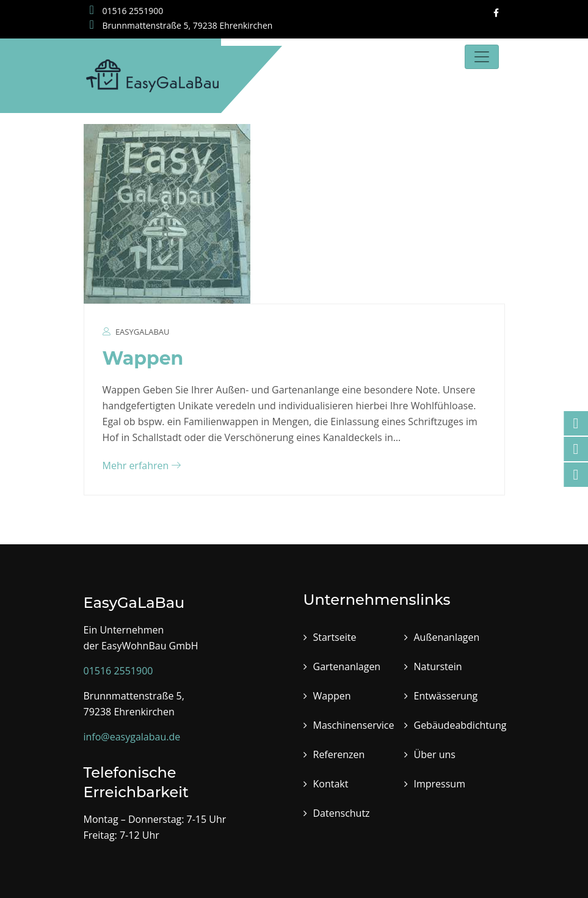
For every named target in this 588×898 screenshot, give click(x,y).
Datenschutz (342, 813)
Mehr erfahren (142, 465)
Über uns (435, 754)
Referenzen (339, 754)
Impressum (440, 784)
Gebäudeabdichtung (460, 725)
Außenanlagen (447, 637)
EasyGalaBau (143, 332)
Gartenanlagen (347, 666)
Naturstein (438, 666)
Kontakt (331, 784)
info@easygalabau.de (132, 737)
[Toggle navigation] (482, 57)
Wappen (143, 358)
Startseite (335, 637)
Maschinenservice (354, 725)
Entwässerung (446, 696)
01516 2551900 (127, 11)
